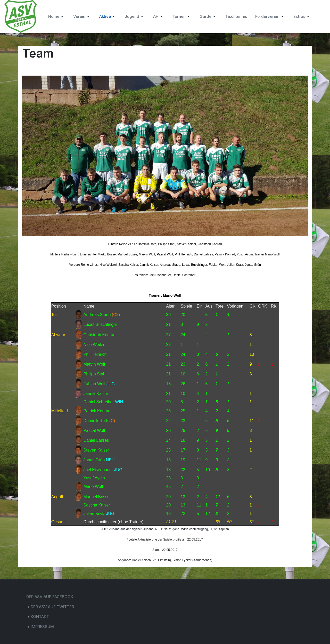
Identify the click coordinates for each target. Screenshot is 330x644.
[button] (57, 17)
